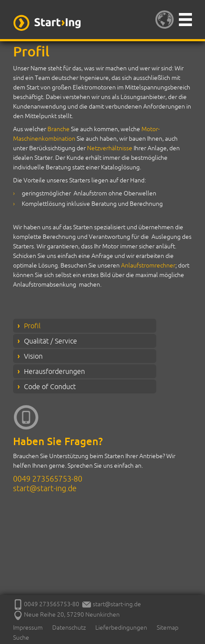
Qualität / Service (50, 341)
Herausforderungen (54, 371)
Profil (32, 326)
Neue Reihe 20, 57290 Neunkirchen (66, 614)
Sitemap (168, 627)
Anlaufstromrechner (148, 265)
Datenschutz (69, 627)
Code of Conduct (50, 386)
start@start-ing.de (45, 488)
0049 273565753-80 (48, 479)
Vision (33, 356)
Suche (21, 637)
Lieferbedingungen (121, 627)
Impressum (28, 627)
